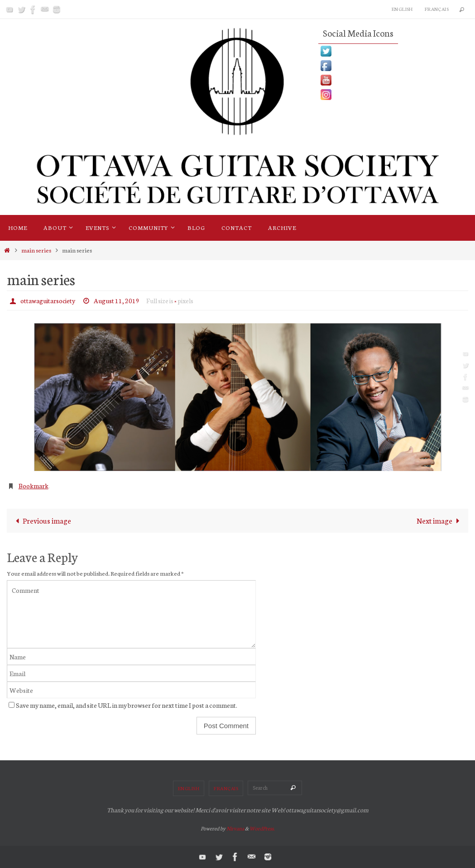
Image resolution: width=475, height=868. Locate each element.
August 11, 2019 (117, 300)
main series (36, 250)
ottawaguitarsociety (48, 300)
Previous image (41, 520)
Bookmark (34, 486)
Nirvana (235, 828)
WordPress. (262, 828)
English (402, 9)
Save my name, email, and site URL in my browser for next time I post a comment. (127, 705)
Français (437, 9)
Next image (440, 520)
